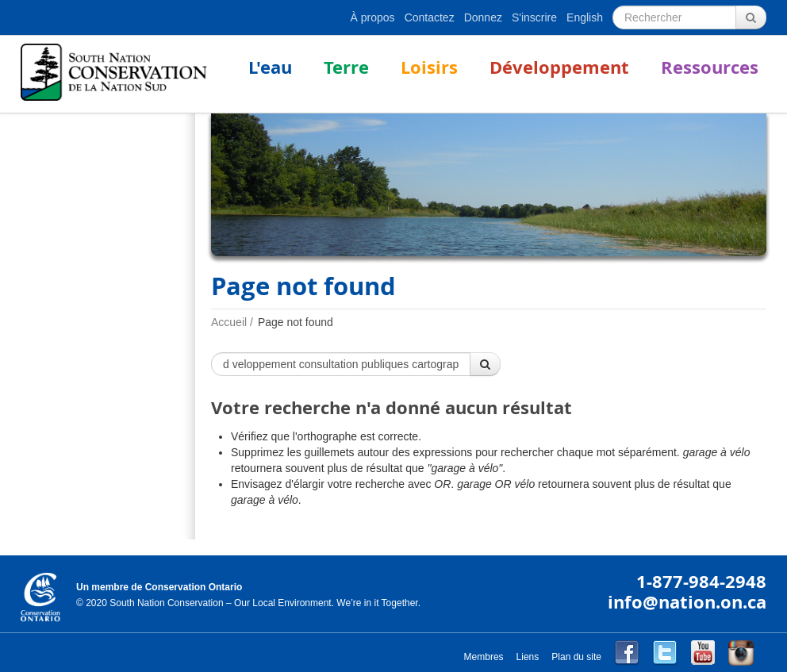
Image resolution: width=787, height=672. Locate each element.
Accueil (229, 322)
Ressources (710, 67)
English (585, 17)
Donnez (483, 17)
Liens (528, 657)
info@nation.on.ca (687, 602)
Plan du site (576, 657)
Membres (484, 657)
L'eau (270, 67)
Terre (346, 67)
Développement (559, 67)
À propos (373, 17)
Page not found (296, 322)
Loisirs (429, 67)
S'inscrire (534, 17)
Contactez (430, 17)
